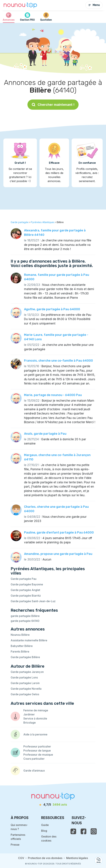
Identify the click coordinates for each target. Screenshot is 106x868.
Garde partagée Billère (25, 657)
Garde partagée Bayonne (27, 584)
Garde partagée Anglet (25, 590)
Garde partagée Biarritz (26, 596)
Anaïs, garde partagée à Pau (45, 434)
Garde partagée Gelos (25, 694)
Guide (45, 825)
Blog (44, 831)
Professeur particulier (37, 746)
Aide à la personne (35, 734)
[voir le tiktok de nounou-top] (73, 831)
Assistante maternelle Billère (29, 640)
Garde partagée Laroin (25, 683)
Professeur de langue (37, 751)
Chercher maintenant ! (53, 105)
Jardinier (29, 714)
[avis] (53, 805)
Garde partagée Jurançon (27, 672)
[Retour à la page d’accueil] (20, 5)
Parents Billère (20, 652)
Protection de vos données (45, 858)
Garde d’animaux (34, 771)
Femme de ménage (36, 710)
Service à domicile (35, 718)
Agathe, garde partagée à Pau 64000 (52, 309)
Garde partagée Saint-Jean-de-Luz (33, 601)
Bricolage (30, 723)
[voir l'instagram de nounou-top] (94, 831)
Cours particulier (34, 759)
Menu (94, 5)
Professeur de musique (38, 755)
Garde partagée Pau (24, 579)
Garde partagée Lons (24, 677)
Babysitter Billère (22, 646)
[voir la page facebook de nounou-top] (83, 831)
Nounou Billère (20, 635)
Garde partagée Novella (26, 689)
